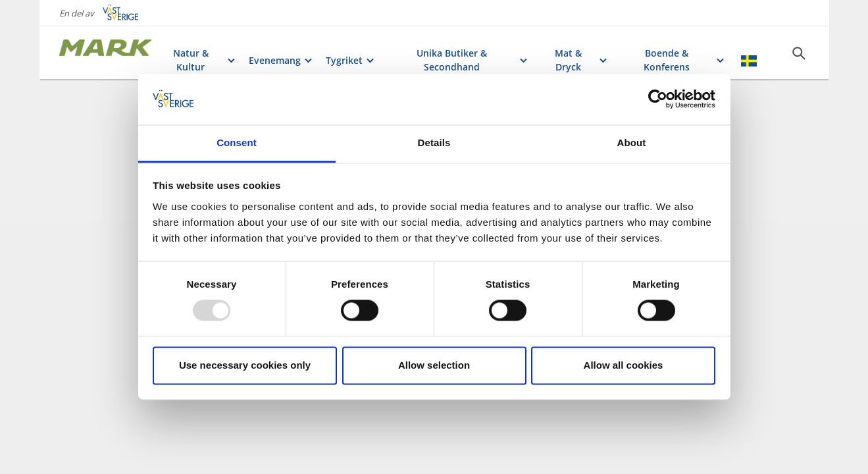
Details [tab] (434, 143)
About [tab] (632, 143)
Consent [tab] (237, 143)
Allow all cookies (624, 365)
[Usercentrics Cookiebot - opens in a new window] (658, 99)
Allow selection (434, 365)
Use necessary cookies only (245, 365)
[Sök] (799, 53)
